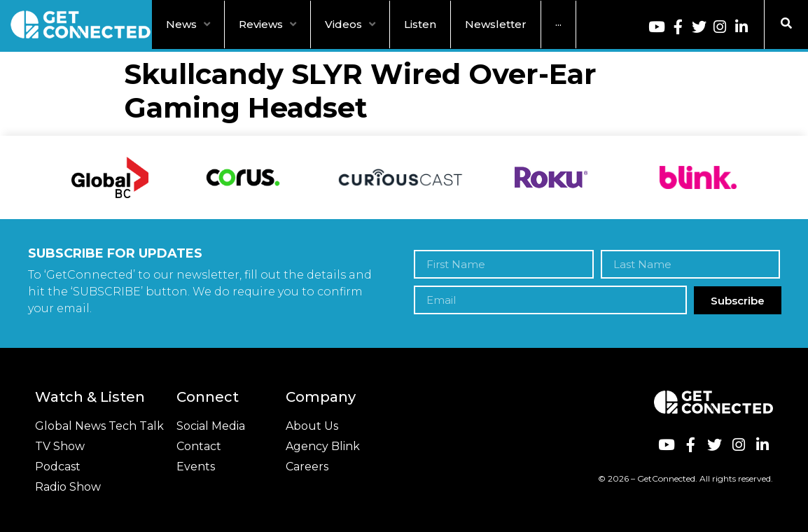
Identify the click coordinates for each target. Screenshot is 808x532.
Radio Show (68, 487)
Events (196, 467)
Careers (307, 467)
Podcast (58, 467)
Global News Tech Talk (99, 426)
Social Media (211, 426)
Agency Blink (323, 446)
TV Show (60, 446)
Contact (199, 446)
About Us (312, 426)
